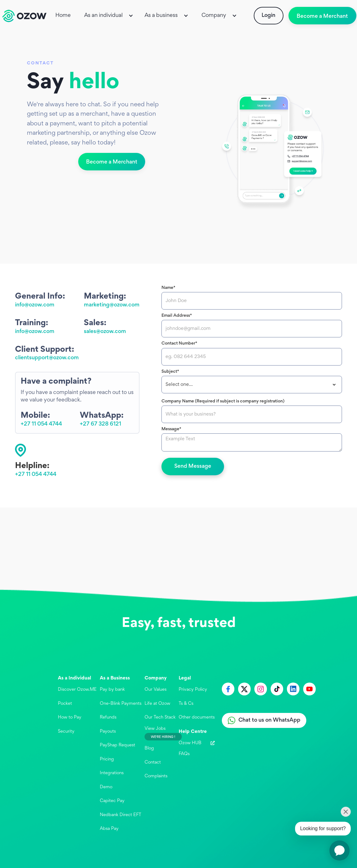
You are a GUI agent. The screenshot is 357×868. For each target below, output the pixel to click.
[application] (339, 850)
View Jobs (155, 729)
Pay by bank (112, 690)
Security (66, 732)
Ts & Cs (186, 704)
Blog (149, 748)
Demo (106, 787)
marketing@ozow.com (112, 305)
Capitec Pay (112, 801)
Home (63, 16)
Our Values (156, 690)
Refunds (108, 717)
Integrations (112, 773)
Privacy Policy (193, 690)
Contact (153, 762)
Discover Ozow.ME (77, 690)
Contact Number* (179, 343)
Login (268, 16)
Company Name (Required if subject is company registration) (223, 401)
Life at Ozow (157, 704)
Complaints (156, 776)
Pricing (107, 759)
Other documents (197, 717)
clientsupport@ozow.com (47, 358)
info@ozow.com (35, 305)
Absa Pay (109, 829)
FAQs (184, 754)
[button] (109, 16)
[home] (24, 16)
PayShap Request (117, 745)
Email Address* (177, 316)
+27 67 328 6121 (100, 424)
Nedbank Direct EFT (120, 815)
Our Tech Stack (160, 717)
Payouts (108, 732)
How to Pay (70, 717)
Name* (168, 288)
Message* (171, 429)
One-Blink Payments (121, 704)
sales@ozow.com (105, 332)
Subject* (170, 372)
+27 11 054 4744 (41, 424)
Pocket (65, 704)
